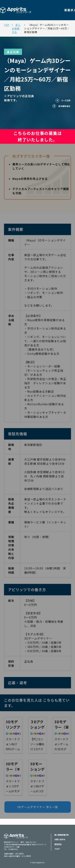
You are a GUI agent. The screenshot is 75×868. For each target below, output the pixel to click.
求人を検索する (16, 28)
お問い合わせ (60, 839)
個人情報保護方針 (62, 835)
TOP (7, 25)
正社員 (13, 52)
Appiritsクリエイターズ (16, 838)
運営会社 (58, 844)
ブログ (57, 849)
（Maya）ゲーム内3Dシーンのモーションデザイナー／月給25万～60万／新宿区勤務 (47, 28)
